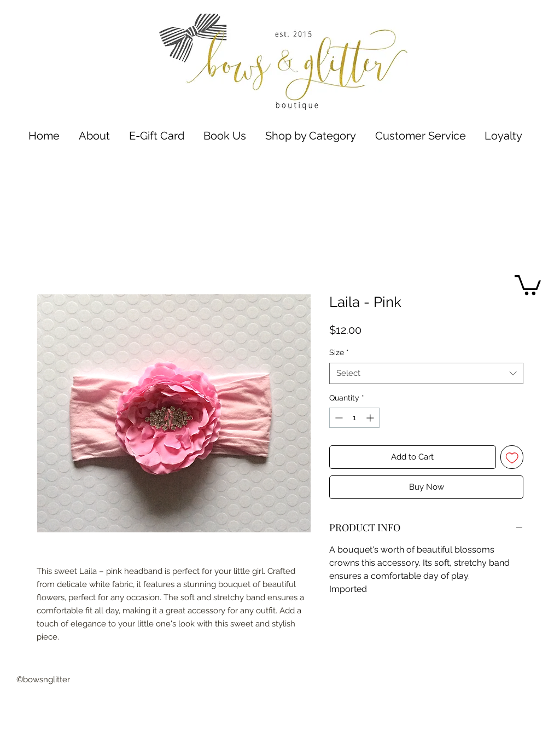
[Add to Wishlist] (512, 457)
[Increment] (371, 418)
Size (339, 352)
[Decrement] (338, 418)
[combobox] (426, 373)
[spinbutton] (354, 418)
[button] (310, 136)
